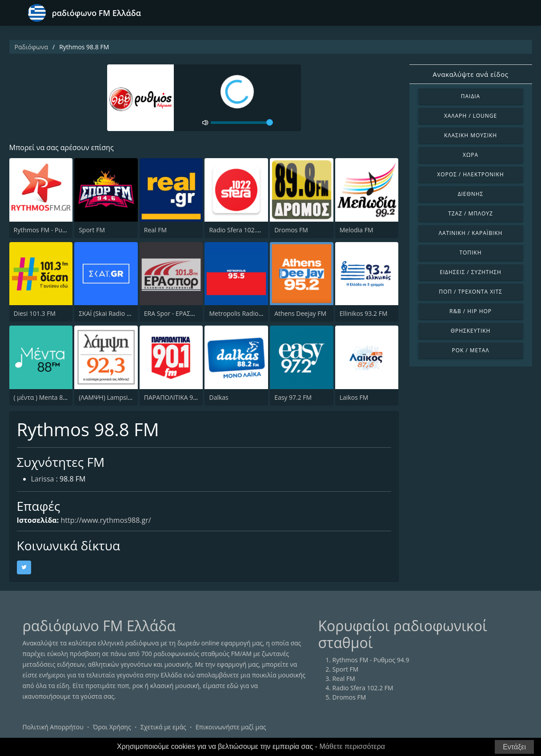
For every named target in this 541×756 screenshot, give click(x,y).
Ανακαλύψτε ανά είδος (470, 74)
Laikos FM (354, 397)
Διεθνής (471, 194)
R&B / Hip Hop (471, 311)
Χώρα (471, 155)
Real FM (155, 230)
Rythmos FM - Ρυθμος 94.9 (52, 230)
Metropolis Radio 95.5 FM (246, 313)
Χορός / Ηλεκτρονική (470, 174)
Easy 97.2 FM (293, 397)
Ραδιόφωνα (32, 47)
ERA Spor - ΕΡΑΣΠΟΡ (174, 313)
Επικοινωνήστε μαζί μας (231, 727)
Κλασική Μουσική (471, 135)
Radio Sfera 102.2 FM (239, 230)
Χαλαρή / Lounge (471, 116)
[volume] (242, 123)
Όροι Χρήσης (112, 727)
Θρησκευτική (471, 331)
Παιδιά (471, 96)
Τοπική (471, 253)
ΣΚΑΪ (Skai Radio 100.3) (111, 313)
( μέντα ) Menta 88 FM (45, 397)
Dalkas (218, 397)
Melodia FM (357, 230)
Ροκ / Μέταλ (471, 350)
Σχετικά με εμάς (163, 727)
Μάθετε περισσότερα (353, 746)
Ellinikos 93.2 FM (364, 313)
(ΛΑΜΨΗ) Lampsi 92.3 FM (115, 397)
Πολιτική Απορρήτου (53, 727)
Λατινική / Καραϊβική (471, 233)
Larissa (43, 479)
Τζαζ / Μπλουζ (471, 213)
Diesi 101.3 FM (35, 313)
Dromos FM (291, 230)
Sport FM (92, 230)
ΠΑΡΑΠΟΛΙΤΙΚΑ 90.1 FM (178, 397)
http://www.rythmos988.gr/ (106, 520)
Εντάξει (514, 747)
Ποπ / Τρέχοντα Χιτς (470, 292)
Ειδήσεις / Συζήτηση (471, 272)
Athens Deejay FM (300, 313)
